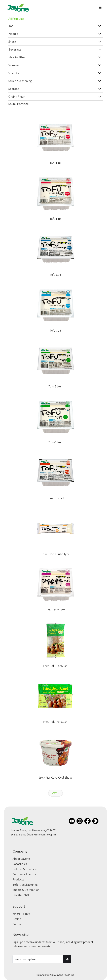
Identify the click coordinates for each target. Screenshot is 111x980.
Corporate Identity (24, 874)
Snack (12, 41)
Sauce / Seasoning (20, 81)
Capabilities (20, 864)
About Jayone (21, 859)
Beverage (15, 49)
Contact (18, 924)
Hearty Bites (17, 57)
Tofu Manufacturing (25, 885)
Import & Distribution (26, 890)
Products (18, 879)
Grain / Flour (17, 97)
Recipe (17, 919)
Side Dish (14, 73)
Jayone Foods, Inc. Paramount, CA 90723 (34, 830)
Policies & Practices (25, 869)
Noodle (13, 34)
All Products (16, 19)
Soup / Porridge (18, 104)
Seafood (14, 89)
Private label (21, 895)
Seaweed (14, 65)
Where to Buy (21, 914)
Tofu (11, 26)
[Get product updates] (38, 959)
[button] (100, 8)
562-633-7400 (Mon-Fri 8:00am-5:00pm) (33, 834)
